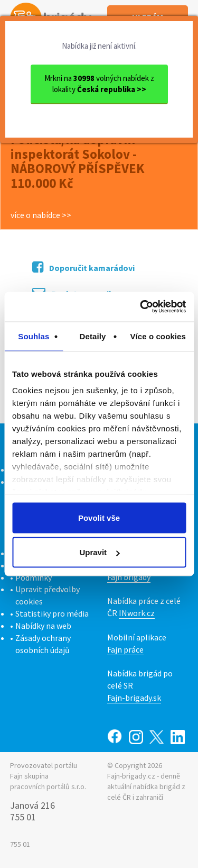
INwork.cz (137, 613)
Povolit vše (99, 517)
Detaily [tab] (93, 336)
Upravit (99, 552)
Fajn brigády (129, 577)
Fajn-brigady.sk (134, 698)
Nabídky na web (43, 626)
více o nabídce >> (41, 215)
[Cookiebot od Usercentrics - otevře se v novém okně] (141, 307)
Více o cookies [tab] (158, 336)
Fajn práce (125, 649)
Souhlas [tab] (34, 336)
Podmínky (34, 577)
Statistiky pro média (52, 613)
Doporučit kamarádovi (83, 267)
